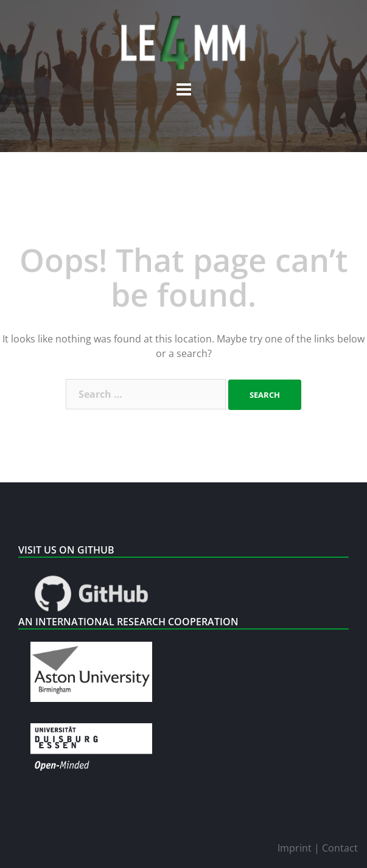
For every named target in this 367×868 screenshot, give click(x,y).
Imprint (296, 848)
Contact (340, 848)
